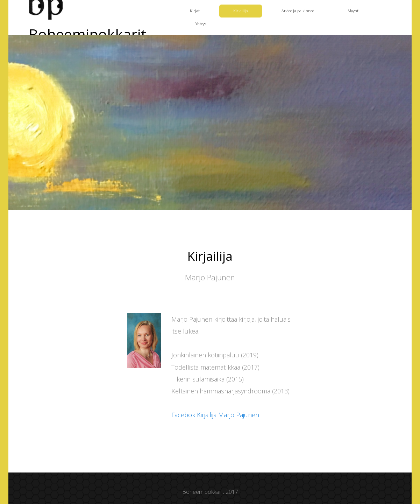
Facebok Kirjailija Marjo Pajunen (215, 415)
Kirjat (195, 11)
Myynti (354, 11)
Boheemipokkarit (87, 35)
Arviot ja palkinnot (298, 11)
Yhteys (201, 24)
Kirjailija (241, 11)
